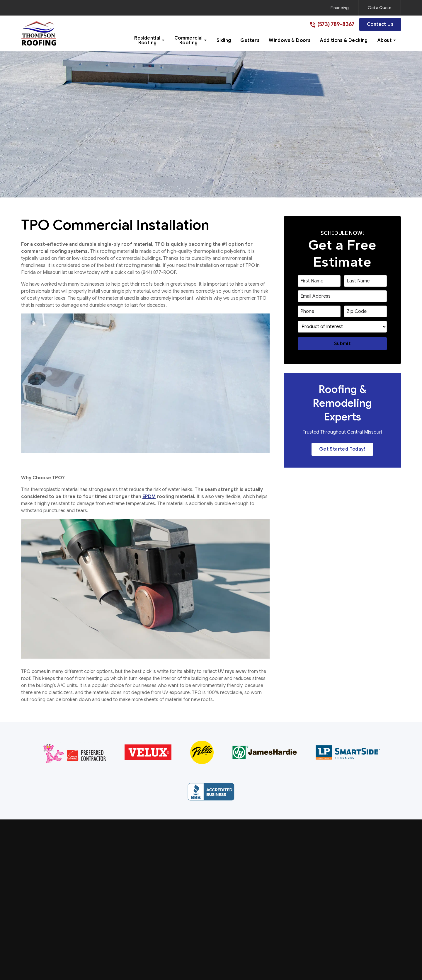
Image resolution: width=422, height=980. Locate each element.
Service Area (303, 872)
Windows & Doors (200, 908)
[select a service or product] (342, 327)
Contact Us (380, 24)
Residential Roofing (201, 860)
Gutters (189, 896)
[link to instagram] (367, 958)
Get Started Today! (342, 449)
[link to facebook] (356, 958)
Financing (340, 8)
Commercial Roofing (203, 872)
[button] (150, 40)
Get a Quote (380, 8)
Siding (187, 884)
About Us (300, 860)
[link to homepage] (39, 33)
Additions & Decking (203, 920)
